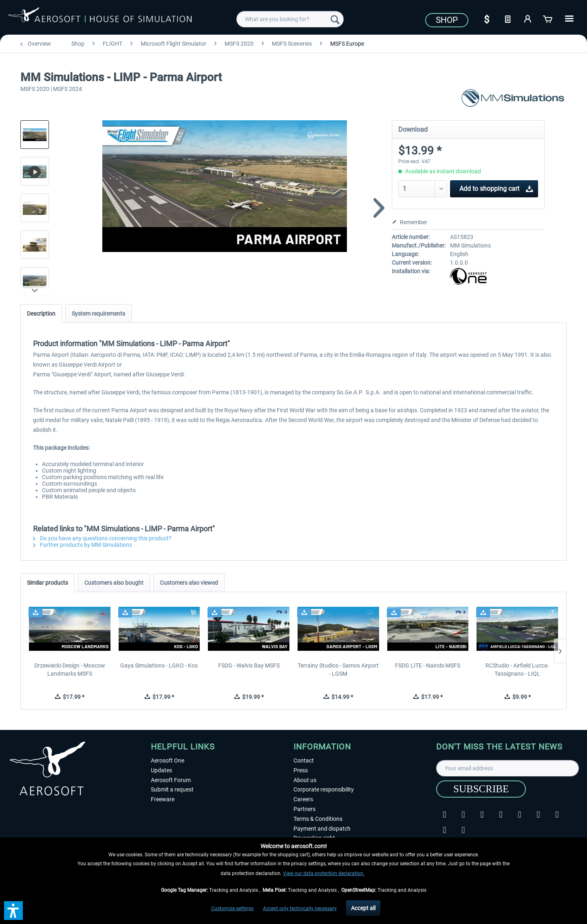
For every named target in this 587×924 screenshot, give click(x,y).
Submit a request (172, 789)
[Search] (335, 19)
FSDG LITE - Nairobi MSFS (428, 665)
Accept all (363, 908)
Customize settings (232, 909)
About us (305, 780)
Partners (305, 809)
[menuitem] (290, 19)
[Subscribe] (481, 789)
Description (41, 314)
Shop (447, 20)
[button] (13, 911)
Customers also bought (114, 583)
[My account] (528, 18)
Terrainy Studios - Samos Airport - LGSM (338, 670)
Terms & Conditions (318, 819)
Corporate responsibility (324, 789)
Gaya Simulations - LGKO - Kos (159, 665)
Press (301, 770)
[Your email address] (508, 768)
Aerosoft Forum (171, 780)
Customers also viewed (189, 583)
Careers (303, 799)
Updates (161, 770)
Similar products (47, 583)
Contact (304, 760)
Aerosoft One (168, 760)
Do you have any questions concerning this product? (102, 538)
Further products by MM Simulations (83, 545)
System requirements (98, 314)
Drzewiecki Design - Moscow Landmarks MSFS (70, 670)
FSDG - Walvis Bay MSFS (249, 665)
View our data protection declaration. (324, 873)
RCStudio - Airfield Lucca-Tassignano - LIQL (517, 670)
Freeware (163, 799)
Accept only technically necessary (300, 909)
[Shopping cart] (548, 18)
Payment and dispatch (322, 829)
